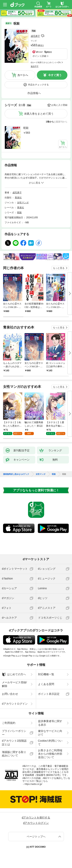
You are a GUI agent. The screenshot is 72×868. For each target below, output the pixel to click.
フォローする (43, 36)
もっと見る (59, 268)
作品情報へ (34, 93)
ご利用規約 (9, 723)
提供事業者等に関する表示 (50, 723)
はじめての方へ (14, 674)
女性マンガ (23, 203)
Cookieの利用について (50, 742)
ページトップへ (36, 837)
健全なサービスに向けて (50, 733)
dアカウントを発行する (36, 818)
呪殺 (26, 128)
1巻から (50, 122)
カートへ (23, 75)
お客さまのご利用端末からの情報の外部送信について (50, 754)
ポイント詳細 (39, 56)
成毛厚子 (35, 36)
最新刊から (62, 122)
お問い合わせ (10, 694)
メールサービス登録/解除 (14, 684)
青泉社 (18, 198)
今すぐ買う (55, 75)
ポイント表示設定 (49, 694)
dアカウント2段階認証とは (14, 742)
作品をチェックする (38, 85)
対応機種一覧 (46, 674)
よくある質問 (46, 684)
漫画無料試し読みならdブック (16, 474)
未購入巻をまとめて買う (39, 114)
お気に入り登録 (59, 105)
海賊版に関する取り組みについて (14, 754)
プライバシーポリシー (14, 733)
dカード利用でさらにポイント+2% (46, 62)
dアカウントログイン (15, 704)
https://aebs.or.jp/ (34, 784)
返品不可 (35, 66)
